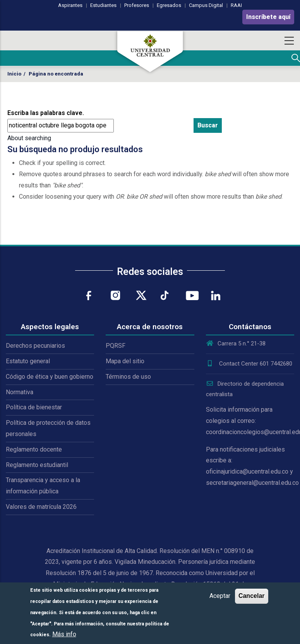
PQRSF (116, 346)
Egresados (169, 5)
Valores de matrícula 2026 (41, 507)
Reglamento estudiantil (37, 465)
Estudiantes (103, 5)
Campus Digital (206, 5)
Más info (64, 634)
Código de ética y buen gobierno (50, 377)
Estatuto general (28, 361)
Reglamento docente (34, 449)
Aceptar (220, 596)
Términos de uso (128, 377)
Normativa (20, 392)
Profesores (137, 5)
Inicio (14, 74)
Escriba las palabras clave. (46, 113)
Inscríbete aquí (268, 17)
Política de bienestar (34, 407)
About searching (29, 138)
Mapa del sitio (125, 361)
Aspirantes (70, 5)
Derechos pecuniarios (35, 346)
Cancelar (252, 596)
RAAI (236, 5)
